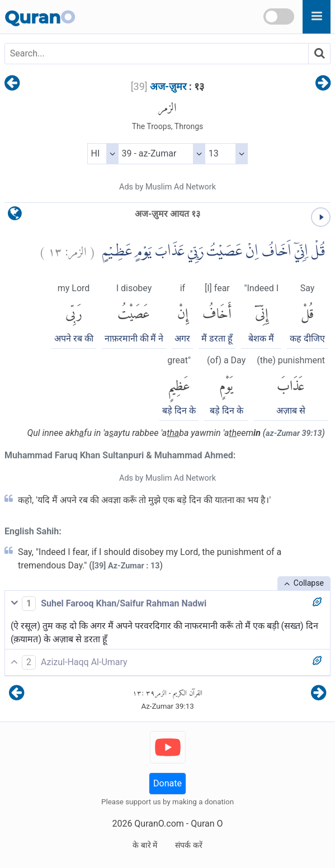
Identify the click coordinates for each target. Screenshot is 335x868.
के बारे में (145, 845)
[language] (15, 216)
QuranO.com (159, 824)
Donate (167, 783)
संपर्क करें (188, 845)
